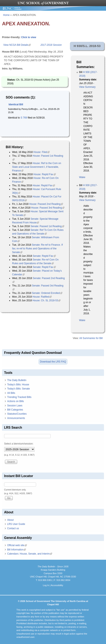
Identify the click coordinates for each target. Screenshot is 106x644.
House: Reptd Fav (45, 174)
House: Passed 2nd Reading (46, 204)
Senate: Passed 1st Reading (47, 226)
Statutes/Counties (17, 414)
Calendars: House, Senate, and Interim (30, 554)
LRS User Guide (16, 524)
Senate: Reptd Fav (44, 256)
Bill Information (17, 550)
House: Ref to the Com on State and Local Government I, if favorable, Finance (37, 167)
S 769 (23, 118)
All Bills (11, 393)
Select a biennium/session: (19, 444)
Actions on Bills (15, 401)
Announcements (16, 418)
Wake (82, 177)
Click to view (29, 37)
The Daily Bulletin (17, 380)
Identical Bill (16, 104)
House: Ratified (42, 297)
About (10, 520)
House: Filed (42, 152)
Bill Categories (15, 410)
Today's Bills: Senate (18, 389)
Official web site (17, 545)
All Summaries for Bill (91, 338)
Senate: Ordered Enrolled (47, 293)
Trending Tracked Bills (19, 397)
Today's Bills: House (18, 385)
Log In (46, 585)
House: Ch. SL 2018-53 (46, 300)
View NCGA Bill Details (17, 45)
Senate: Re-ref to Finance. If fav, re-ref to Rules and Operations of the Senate (37, 249)
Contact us (13, 528)
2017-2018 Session (51, 45)
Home (6, 15)
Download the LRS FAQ (53, 362)
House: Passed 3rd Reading (48, 208)
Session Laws (15, 406)
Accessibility (57, 585)
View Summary (87, 87)
